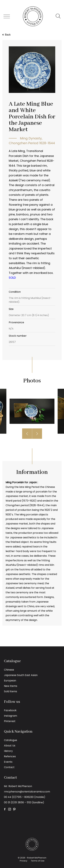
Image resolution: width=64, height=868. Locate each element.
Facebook (10, 710)
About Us (10, 746)
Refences (10, 756)
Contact (9, 767)
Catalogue (11, 740)
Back (6, 35)
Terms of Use (38, 861)
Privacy (23, 861)
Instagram (11, 716)
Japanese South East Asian (21, 675)
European (10, 681)
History (8, 751)
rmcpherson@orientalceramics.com (27, 792)
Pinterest (10, 721)
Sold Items (11, 691)
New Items (11, 686)
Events (8, 762)
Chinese (9, 670)
